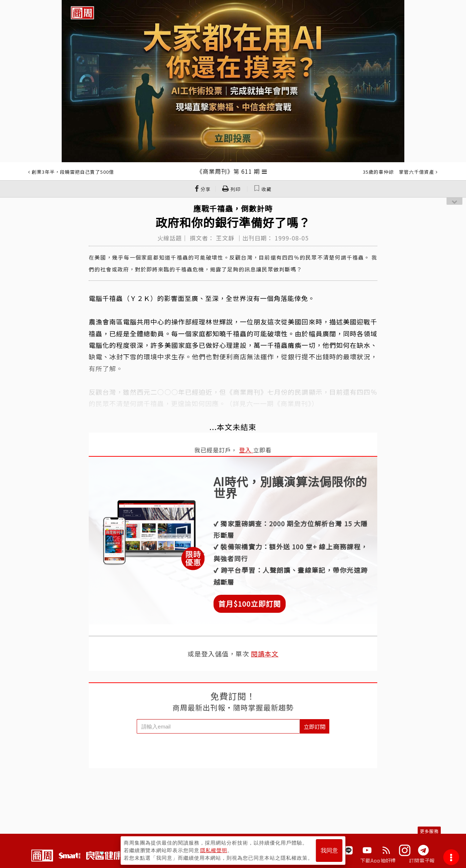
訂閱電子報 (422, 860)
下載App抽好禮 (378, 860)
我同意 (329, 851)
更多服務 (429, 831)
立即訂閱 (315, 727)
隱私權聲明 (214, 850)
